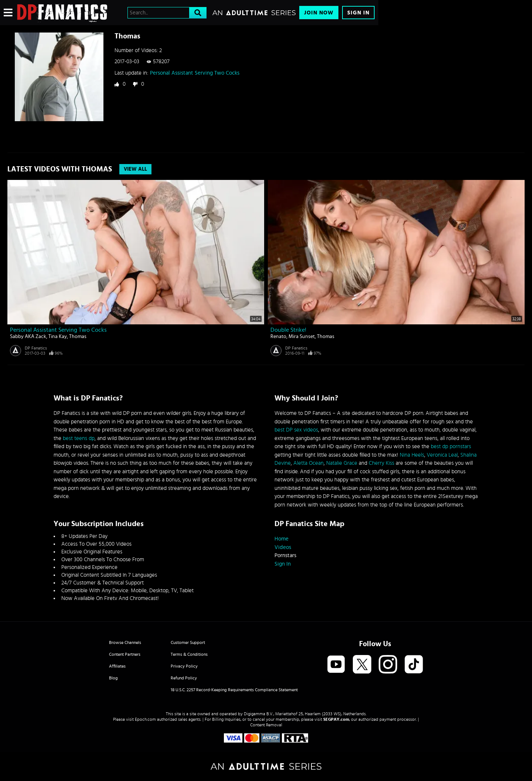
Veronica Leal (442, 455)
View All (135, 169)
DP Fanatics (36, 348)
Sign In (358, 13)
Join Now (319, 13)
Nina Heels (412, 455)
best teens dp (79, 438)
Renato (278, 337)
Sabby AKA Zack (28, 337)
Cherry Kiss (381, 463)
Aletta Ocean (308, 463)
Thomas (78, 337)
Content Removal (266, 725)
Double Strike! (288, 330)
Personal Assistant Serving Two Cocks (195, 73)
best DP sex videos (296, 430)
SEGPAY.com (336, 719)
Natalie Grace (342, 463)
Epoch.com (145, 719)
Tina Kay (58, 337)
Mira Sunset (302, 337)
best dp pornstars (451, 446)
